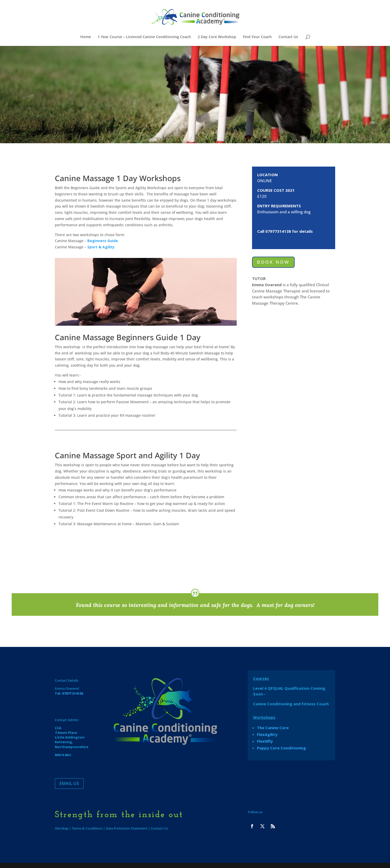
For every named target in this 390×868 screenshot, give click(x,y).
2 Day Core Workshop (217, 37)
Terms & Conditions (87, 828)
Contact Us (288, 37)
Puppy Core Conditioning (281, 748)
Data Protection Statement (127, 828)
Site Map (62, 828)
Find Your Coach (257, 37)
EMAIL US (69, 783)
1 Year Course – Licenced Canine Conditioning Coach (144, 37)
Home (86, 37)
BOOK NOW (273, 262)
